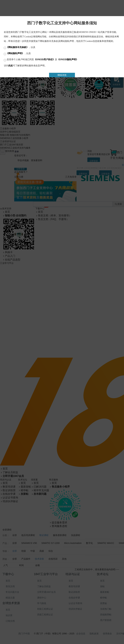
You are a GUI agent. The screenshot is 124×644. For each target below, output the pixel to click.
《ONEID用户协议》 (44, 59)
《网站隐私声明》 (15, 53)
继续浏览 (62, 75)
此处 (11, 66)
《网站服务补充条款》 (17, 47)
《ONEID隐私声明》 (68, 59)
